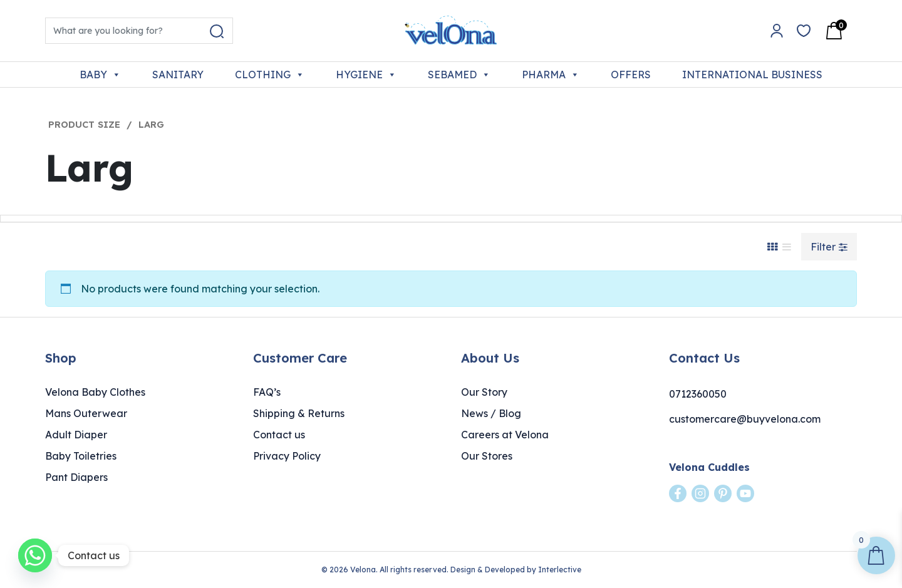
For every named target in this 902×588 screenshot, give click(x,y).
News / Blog (491, 413)
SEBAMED (459, 75)
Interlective (560, 570)
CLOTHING (270, 75)
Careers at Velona (505, 435)
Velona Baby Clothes (95, 392)
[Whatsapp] (35, 555)
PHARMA (551, 75)
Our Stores (487, 456)
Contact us (279, 435)
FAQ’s (267, 392)
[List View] (787, 247)
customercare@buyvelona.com (745, 419)
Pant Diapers (76, 477)
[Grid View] (772, 247)
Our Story (484, 392)
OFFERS (631, 75)
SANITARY (178, 75)
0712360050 (698, 394)
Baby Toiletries (81, 456)
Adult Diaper (76, 435)
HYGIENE (366, 75)
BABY (100, 75)
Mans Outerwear (86, 413)
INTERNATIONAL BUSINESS (752, 75)
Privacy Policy (287, 456)
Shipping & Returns (299, 413)
